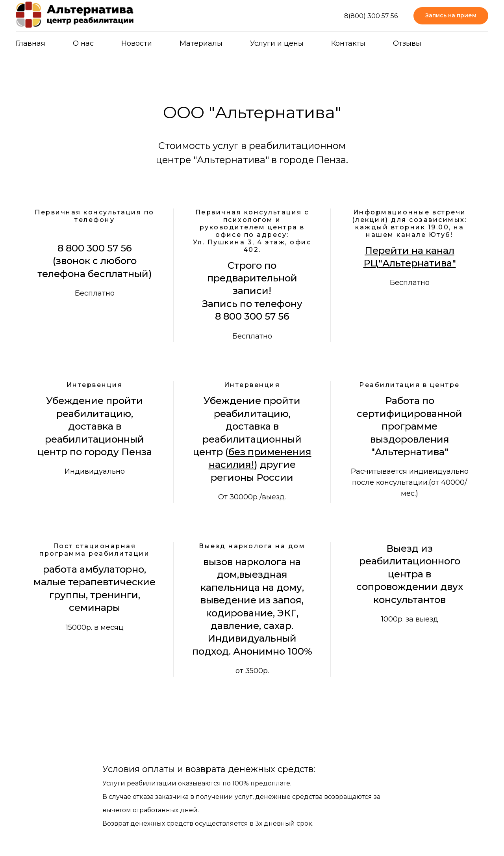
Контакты (348, 43)
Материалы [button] (201, 43)
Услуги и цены (277, 43)
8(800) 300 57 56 (371, 16)
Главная (31, 43)
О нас (83, 43)
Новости (137, 43)
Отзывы (407, 43)
